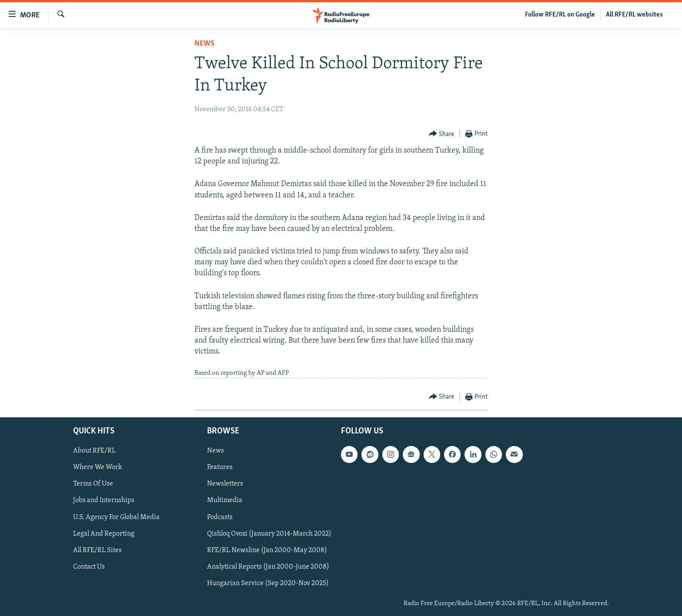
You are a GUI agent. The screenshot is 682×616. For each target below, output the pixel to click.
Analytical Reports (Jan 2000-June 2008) (268, 567)
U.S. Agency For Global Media (116, 517)
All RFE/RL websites (634, 15)
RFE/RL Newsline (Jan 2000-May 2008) (267, 550)
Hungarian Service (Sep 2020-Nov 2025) (268, 583)
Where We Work (98, 468)
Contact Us (89, 567)
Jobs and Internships (104, 501)
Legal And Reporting (104, 534)
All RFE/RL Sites (97, 550)
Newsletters (225, 484)
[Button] (442, 134)
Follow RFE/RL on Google (560, 15)
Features (220, 468)
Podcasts (220, 517)
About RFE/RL (94, 451)
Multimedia (225, 501)
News (204, 44)
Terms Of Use (93, 484)
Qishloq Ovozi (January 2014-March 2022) (269, 534)
